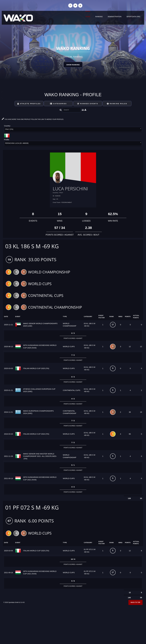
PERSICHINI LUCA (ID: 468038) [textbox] (17, 143)
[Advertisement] (73, 627)
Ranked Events (88, 104)
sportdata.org (133, 17)
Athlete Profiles (29, 104)
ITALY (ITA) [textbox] (9, 129)
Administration (115, 17)
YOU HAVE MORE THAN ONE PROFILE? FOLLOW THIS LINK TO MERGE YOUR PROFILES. (33, 119)
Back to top (135, 610)
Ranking (99, 17)
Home (88, 17)
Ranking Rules (117, 104)
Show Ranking (73, 65)
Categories (58, 104)
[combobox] (73, 130)
